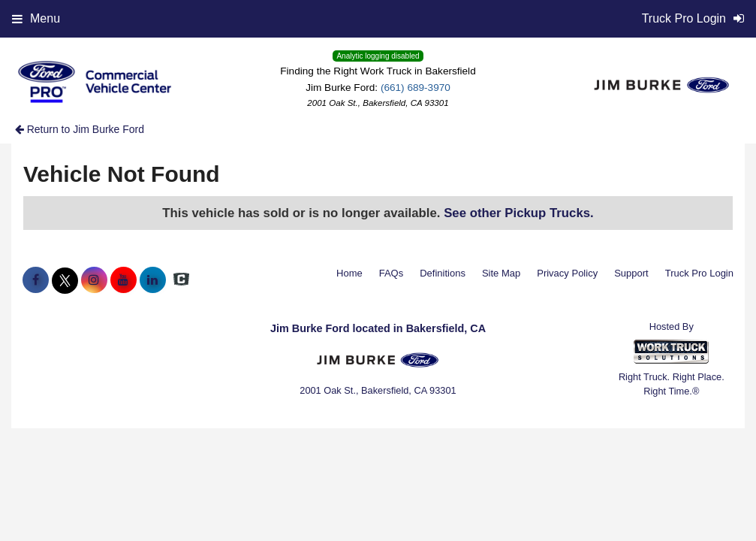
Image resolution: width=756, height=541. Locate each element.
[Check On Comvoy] (181, 280)
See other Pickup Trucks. (519, 213)
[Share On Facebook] (36, 280)
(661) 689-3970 (416, 88)
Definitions (443, 273)
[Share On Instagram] (94, 280)
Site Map (501, 273)
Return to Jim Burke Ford (80, 129)
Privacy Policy (567, 273)
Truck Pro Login (699, 273)
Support (631, 273)
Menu (36, 18)
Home (349, 273)
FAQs (392, 273)
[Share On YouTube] (123, 280)
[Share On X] (65, 280)
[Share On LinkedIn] (153, 280)
